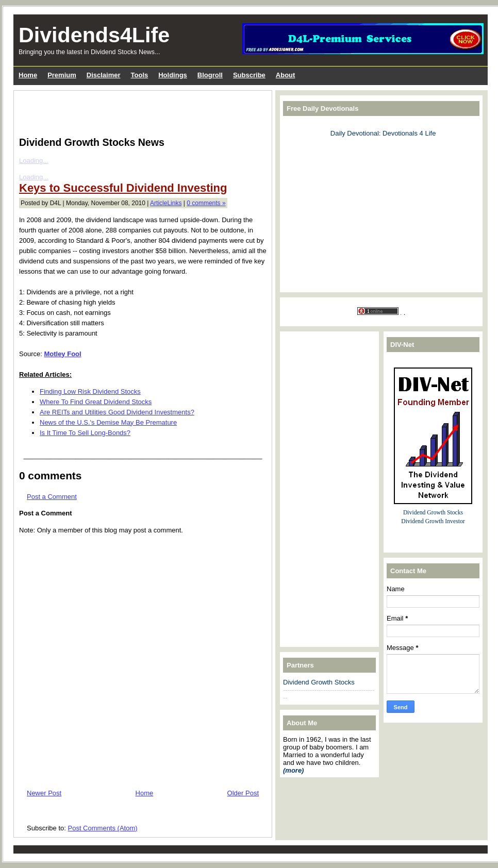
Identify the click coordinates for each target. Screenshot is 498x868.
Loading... (34, 161)
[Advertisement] (140, 111)
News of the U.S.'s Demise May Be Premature (108, 422)
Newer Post (44, 793)
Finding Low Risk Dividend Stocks (90, 391)
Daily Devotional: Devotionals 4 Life (383, 133)
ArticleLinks (166, 203)
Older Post (243, 793)
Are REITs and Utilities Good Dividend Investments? (117, 412)
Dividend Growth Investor (433, 521)
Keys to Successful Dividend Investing (123, 188)
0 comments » (206, 203)
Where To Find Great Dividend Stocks (96, 402)
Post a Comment (52, 497)
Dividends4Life (94, 35)
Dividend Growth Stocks (319, 682)
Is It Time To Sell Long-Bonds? (85, 433)
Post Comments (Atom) (103, 828)
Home (145, 793)
